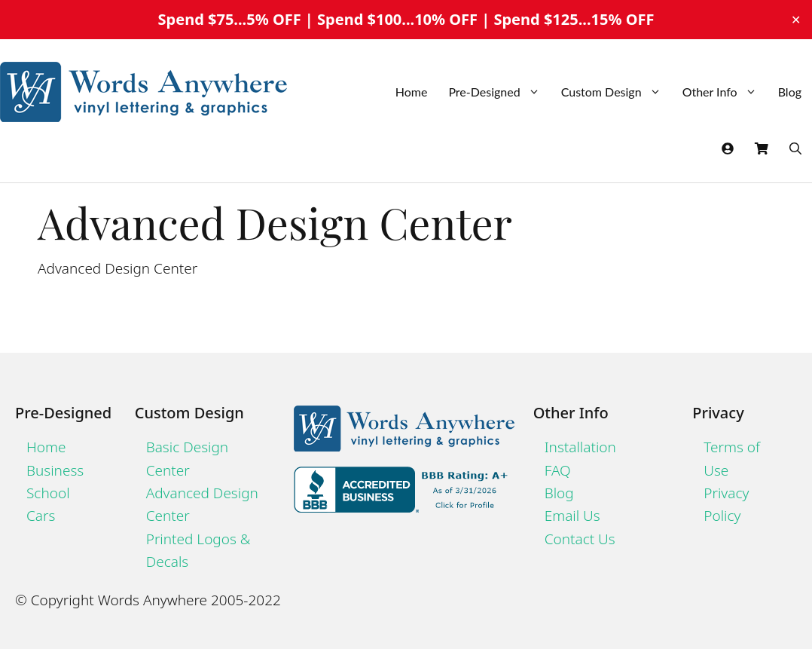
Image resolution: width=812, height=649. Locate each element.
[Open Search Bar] (795, 148)
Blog (790, 92)
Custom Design (617, 92)
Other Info (725, 92)
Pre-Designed (499, 92)
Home (412, 92)
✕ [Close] (796, 20)
